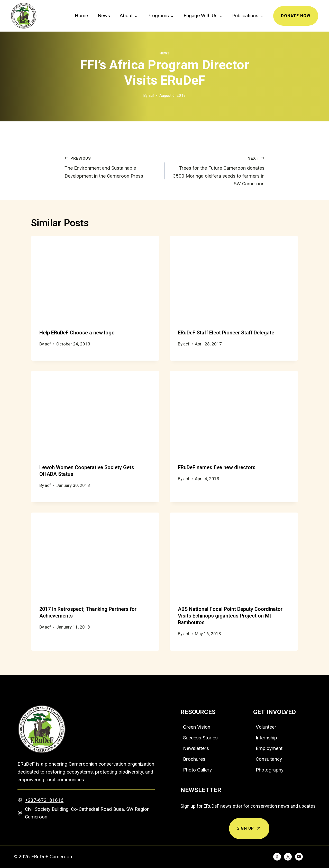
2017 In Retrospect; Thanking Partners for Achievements (88, 613)
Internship (266, 738)
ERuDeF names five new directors (217, 467)
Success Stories (200, 738)
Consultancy (269, 759)
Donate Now (296, 16)
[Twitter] (288, 857)
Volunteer (266, 727)
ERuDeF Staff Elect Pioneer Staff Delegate (226, 333)
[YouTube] (299, 857)
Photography (270, 770)
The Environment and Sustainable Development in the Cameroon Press (112, 167)
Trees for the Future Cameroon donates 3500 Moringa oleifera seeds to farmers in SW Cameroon (217, 171)
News (104, 16)
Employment (269, 748)
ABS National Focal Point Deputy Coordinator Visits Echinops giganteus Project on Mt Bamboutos (230, 616)
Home (81, 16)
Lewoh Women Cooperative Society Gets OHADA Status (87, 471)
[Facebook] (277, 857)
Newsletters (196, 748)
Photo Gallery (197, 770)
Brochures (194, 759)
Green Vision (197, 727)
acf (151, 95)
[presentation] (95, 279)
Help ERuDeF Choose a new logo (77, 333)
